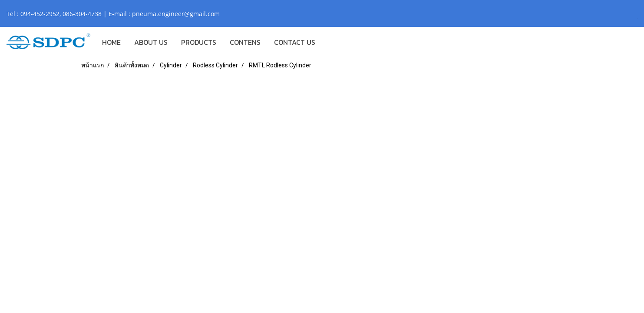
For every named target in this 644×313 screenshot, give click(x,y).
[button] (330, 42)
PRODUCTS (199, 42)
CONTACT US (295, 42)
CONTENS (245, 42)
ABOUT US (151, 42)
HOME (111, 42)
